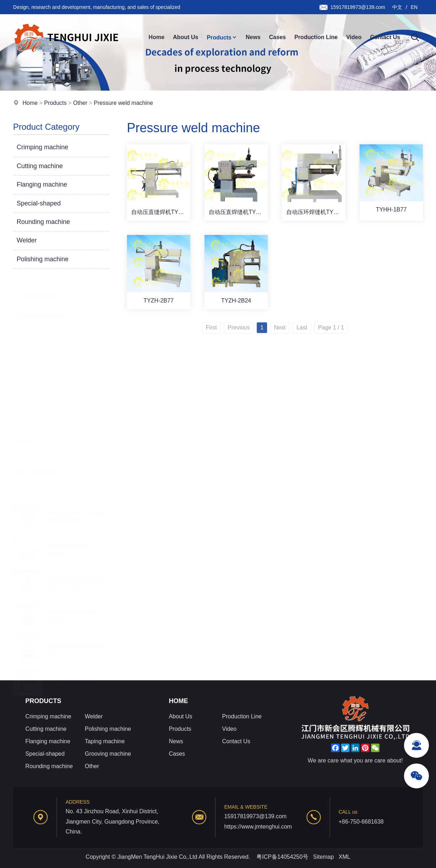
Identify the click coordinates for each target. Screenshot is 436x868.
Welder (27, 241)
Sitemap (323, 857)
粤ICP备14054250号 (282, 857)
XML (344, 857)
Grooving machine (43, 306)
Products (222, 37)
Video (354, 37)
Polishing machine (43, 259)
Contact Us (385, 37)
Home (156, 37)
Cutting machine (40, 166)
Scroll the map (40, 482)
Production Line (316, 37)
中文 (397, 7)
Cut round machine (46, 413)
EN (414, 7)
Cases (278, 37)
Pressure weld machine (123, 103)
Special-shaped (39, 203)
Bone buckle (37, 438)
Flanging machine (42, 185)
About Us (185, 37)
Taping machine (39, 287)
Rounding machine (43, 222)
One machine (38, 450)
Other (80, 103)
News (253, 37)
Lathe (29, 425)
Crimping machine (42, 148)
